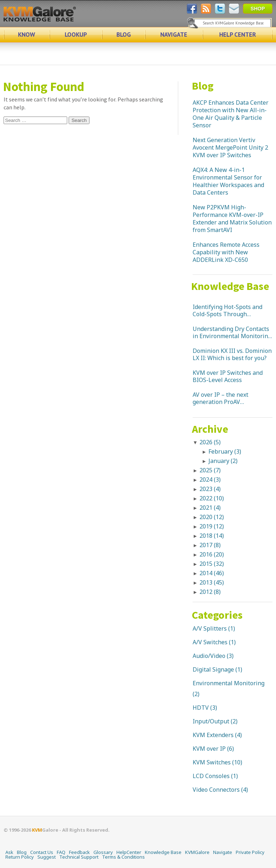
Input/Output (211, 721)
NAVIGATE (174, 35)
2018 (212, 536)
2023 (210, 489)
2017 (210, 545)
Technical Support (79, 857)
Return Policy (20, 857)
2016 (212, 554)
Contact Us (42, 852)
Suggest (47, 857)
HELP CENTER (238, 35)
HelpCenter (129, 852)
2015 (212, 564)
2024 (210, 480)
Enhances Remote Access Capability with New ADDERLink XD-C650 (226, 252)
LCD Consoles (211, 776)
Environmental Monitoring (229, 683)
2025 (210, 470)
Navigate (223, 852)
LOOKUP (76, 35)
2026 (210, 442)
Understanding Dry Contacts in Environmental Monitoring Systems (232, 332)
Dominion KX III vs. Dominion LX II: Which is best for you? (232, 354)
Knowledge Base (230, 286)
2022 (212, 498)
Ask (9, 852)
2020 (212, 517)
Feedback (79, 852)
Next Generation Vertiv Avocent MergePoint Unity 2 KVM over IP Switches (230, 147)
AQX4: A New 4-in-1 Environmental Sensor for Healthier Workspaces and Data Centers (228, 181)
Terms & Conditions (123, 857)
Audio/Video (209, 656)
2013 (212, 582)
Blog (203, 86)
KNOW (27, 35)
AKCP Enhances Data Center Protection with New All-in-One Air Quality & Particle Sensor (231, 114)
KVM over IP (209, 749)
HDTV (201, 708)
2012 (210, 592)
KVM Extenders (213, 735)
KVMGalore (197, 852)
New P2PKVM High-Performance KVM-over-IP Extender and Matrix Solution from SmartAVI (232, 219)
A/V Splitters (210, 628)
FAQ (61, 852)
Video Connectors (216, 790)
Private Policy (250, 852)
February (225, 451)
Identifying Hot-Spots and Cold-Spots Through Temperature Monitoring (227, 310)
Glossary (103, 852)
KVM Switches (212, 762)
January (223, 461)
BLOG (124, 35)
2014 (212, 573)
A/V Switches (210, 642)
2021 (210, 508)
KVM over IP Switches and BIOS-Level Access (228, 376)
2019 (212, 526)
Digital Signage (213, 669)
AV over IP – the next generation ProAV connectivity (220, 398)
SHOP (258, 9)
